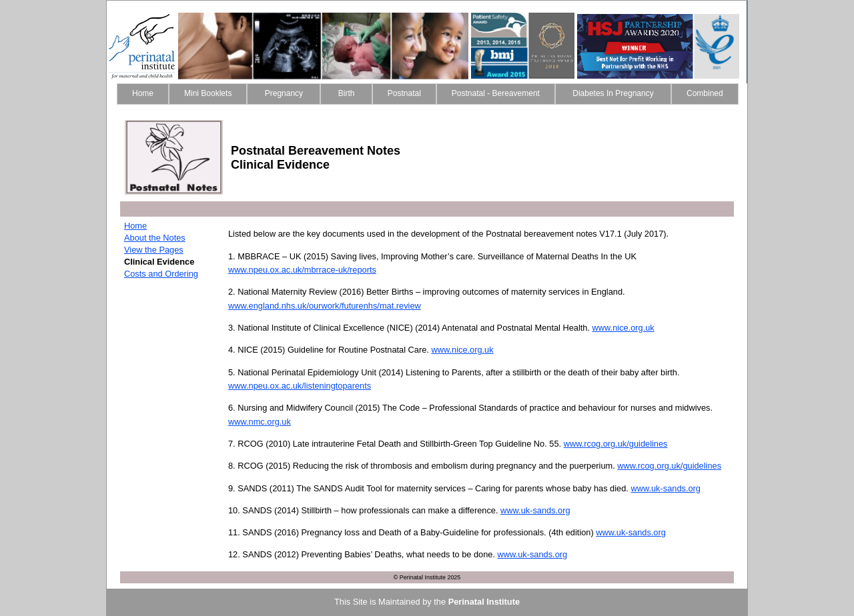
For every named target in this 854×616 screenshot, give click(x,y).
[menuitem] (143, 94)
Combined (705, 93)
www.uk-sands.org (666, 488)
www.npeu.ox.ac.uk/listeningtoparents (300, 386)
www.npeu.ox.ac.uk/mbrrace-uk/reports (302, 270)
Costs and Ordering (161, 274)
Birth (346, 93)
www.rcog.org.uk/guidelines (616, 444)
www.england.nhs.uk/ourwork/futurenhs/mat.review (325, 306)
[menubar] (428, 94)
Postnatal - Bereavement (496, 93)
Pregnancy (284, 93)
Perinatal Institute (484, 602)
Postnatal (404, 93)
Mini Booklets (208, 93)
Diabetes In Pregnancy (613, 93)
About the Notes (155, 238)
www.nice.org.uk (623, 328)
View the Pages (154, 250)
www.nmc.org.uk (260, 422)
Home (143, 93)
